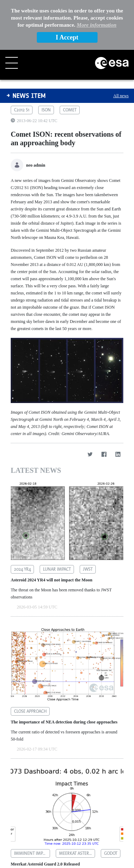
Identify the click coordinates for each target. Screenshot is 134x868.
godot (111, 804)
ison (46, 60)
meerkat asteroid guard (77, 804)
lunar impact (57, 519)
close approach (30, 662)
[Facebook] (104, 405)
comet (70, 60)
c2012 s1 (22, 60)
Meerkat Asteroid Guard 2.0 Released (45, 814)
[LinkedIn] (118, 405)
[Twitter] (90, 405)
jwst (88, 519)
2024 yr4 (22, 519)
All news (121, 46)
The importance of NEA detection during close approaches (64, 672)
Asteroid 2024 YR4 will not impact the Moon (51, 530)
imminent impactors (32, 804)
